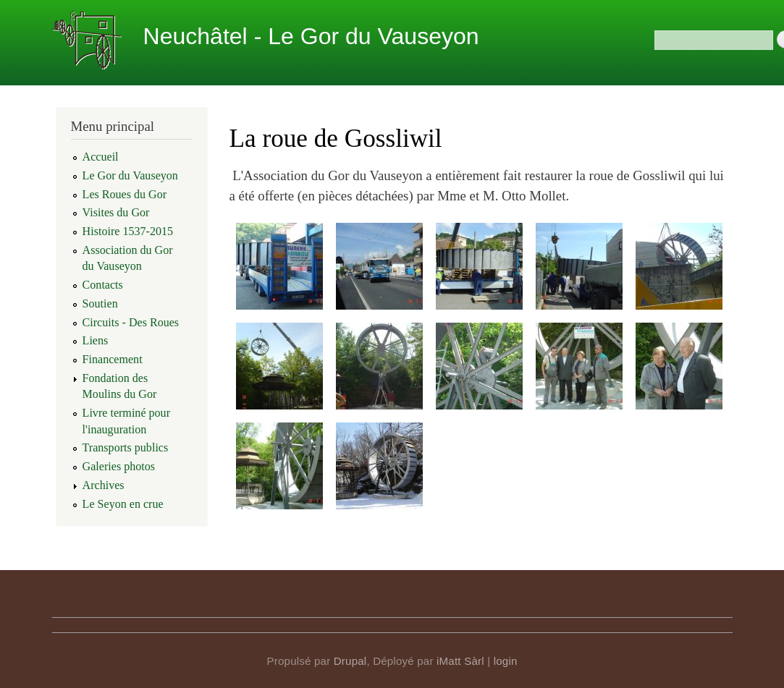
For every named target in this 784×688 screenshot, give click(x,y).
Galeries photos (119, 466)
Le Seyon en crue (123, 504)
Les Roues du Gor (125, 194)
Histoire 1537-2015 (128, 231)
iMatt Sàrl (460, 661)
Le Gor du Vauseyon (130, 175)
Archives (104, 485)
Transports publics (126, 447)
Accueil (101, 157)
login (506, 661)
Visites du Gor (116, 212)
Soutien (100, 303)
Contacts (103, 285)
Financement (113, 359)
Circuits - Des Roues (131, 322)
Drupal (350, 661)
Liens (96, 340)
